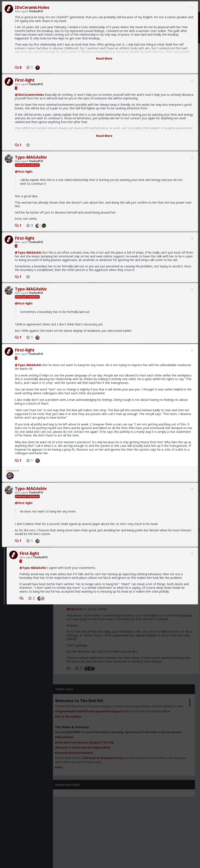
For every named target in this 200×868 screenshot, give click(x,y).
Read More (104, 58)
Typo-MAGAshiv (31, 157)
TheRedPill (35, 11)
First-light (25, 80)
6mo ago (21, 11)
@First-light (24, 172)
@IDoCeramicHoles (29, 95)
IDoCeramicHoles (32, 7)
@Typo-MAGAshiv (28, 252)
